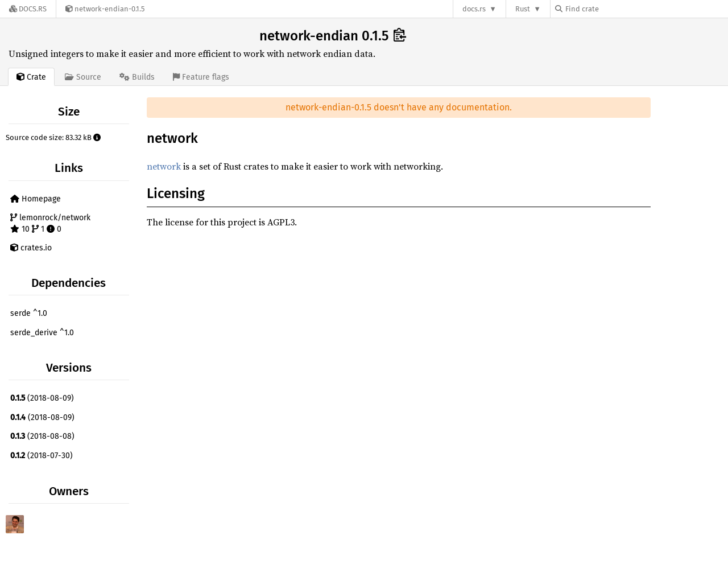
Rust (523, 9)
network (164, 166)
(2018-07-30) (42, 456)
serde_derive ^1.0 (42, 333)
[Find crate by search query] (612, 9)
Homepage (36, 199)
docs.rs (474, 9)
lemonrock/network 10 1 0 (50, 223)
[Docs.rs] (28, 9)
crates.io (31, 248)
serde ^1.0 (29, 313)
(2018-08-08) (42, 436)
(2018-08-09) (42, 398)
